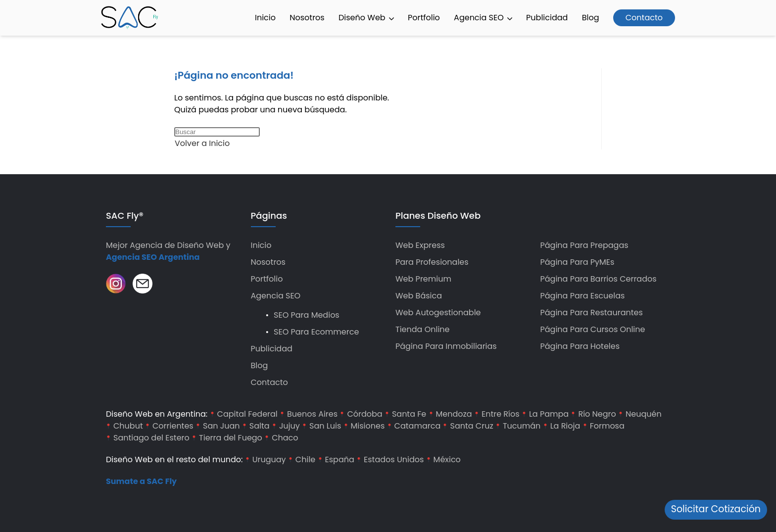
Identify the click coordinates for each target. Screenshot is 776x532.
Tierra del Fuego (231, 438)
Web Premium (423, 279)
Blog (591, 18)
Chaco (285, 438)
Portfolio (424, 18)
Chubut (128, 426)
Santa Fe (409, 414)
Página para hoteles (580, 346)
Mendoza (454, 414)
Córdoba (364, 414)
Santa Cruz (471, 426)
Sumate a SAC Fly (141, 481)
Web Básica (419, 296)
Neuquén (644, 414)
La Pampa (549, 414)
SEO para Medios (307, 315)
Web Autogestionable (438, 313)
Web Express (420, 245)
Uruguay (269, 459)
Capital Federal (247, 414)
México (447, 459)
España (340, 459)
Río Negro (597, 414)
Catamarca (418, 426)
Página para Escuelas (583, 296)
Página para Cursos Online (593, 329)
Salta (260, 426)
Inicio (265, 18)
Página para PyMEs (578, 262)
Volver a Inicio (202, 143)
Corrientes (173, 426)
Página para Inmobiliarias (446, 346)
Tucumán (522, 426)
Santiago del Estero (151, 438)
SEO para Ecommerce (316, 332)
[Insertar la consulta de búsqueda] (217, 132)
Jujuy (290, 426)
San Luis (325, 426)
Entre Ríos (501, 414)
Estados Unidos (394, 459)
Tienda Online (423, 329)
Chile (305, 459)
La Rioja (565, 426)
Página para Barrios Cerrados (599, 279)
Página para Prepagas (584, 245)
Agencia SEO (483, 18)
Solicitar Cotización (716, 509)
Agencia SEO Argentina (153, 257)
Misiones (368, 426)
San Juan (221, 426)
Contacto (644, 18)
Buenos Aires (312, 414)
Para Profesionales (432, 262)
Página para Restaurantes (592, 313)
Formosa (607, 426)
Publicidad (547, 18)
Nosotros (307, 18)
